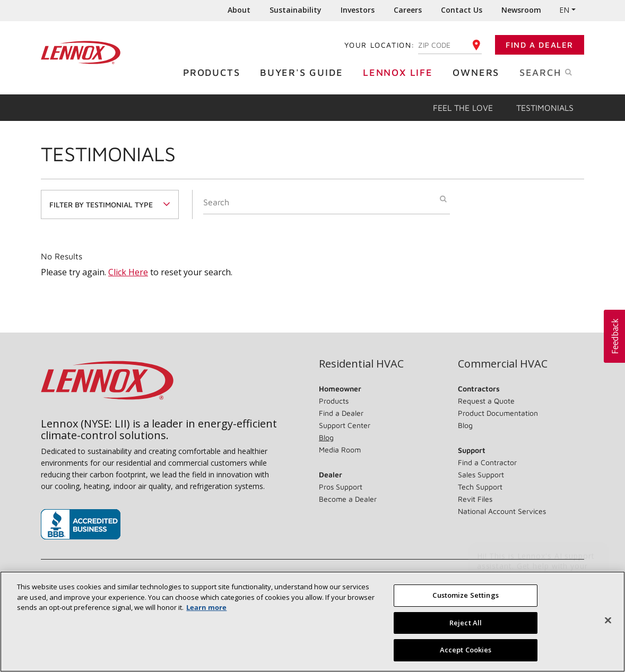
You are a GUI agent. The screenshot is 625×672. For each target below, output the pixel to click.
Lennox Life (401, 72)
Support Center (345, 425)
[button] (614, 336)
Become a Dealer (348, 499)
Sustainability (296, 10)
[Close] (608, 621)
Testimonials (545, 108)
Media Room (340, 450)
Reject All (466, 623)
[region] (312, 622)
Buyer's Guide (304, 72)
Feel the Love (463, 108)
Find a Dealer (540, 45)
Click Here (128, 272)
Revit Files (475, 499)
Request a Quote (486, 401)
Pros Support (341, 487)
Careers (408, 10)
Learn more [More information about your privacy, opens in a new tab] (206, 607)
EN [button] (564, 10)
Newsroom (521, 10)
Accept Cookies (466, 650)
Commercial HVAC (503, 364)
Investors (358, 10)
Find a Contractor (487, 462)
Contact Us (462, 10)
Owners (479, 72)
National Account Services (502, 511)
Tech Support (480, 487)
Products (214, 72)
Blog (326, 437)
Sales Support (481, 474)
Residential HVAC (361, 364)
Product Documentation (498, 413)
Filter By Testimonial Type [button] (101, 204)
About (239, 10)
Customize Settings (465, 595)
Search (557, 72)
